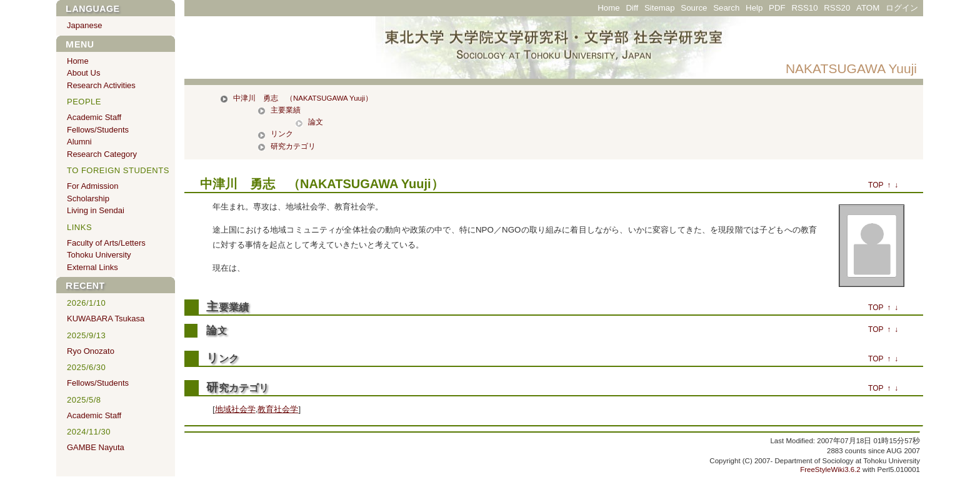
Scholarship (88, 198)
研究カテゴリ (293, 146)
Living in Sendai (96, 210)
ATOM (868, 8)
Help (754, 8)
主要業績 (286, 110)
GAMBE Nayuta (96, 447)
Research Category (102, 154)
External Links (92, 267)
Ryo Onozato (91, 351)
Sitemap (660, 8)
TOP (876, 185)
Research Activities (101, 85)
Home (608, 8)
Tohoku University (99, 255)
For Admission (92, 186)
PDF (777, 8)
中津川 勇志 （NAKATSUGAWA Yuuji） (303, 98)
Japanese (84, 25)
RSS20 (837, 8)
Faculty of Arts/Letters (106, 243)
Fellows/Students (98, 130)
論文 (316, 122)
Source (694, 8)
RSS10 (804, 8)
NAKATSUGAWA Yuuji (851, 68)
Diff (632, 8)
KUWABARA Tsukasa (106, 319)
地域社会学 (235, 409)
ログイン (902, 8)
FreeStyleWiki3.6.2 (830, 469)
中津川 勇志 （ (250, 184)
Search (726, 8)
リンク (282, 134)
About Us (83, 73)
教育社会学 (278, 409)
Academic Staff (94, 117)
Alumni (79, 142)
